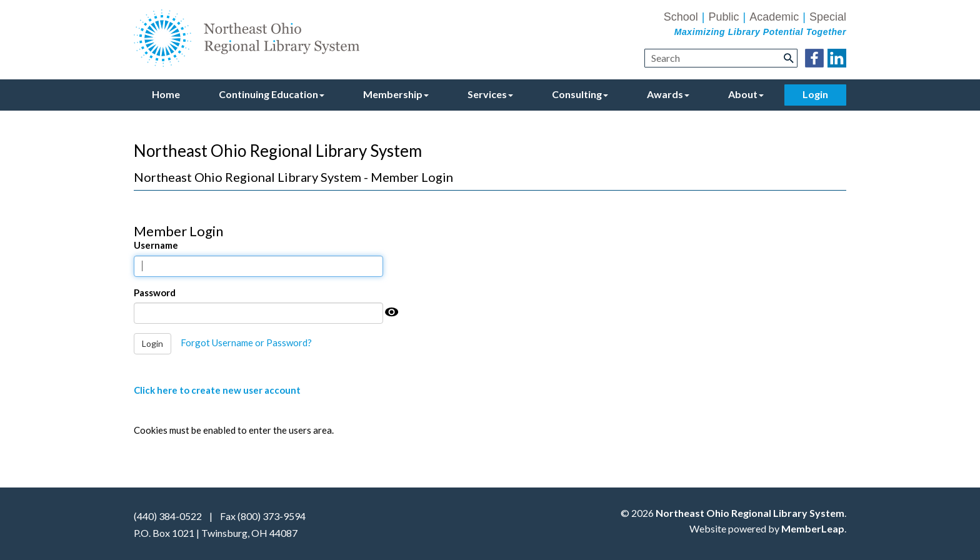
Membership (396, 94)
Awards (668, 94)
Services (490, 94)
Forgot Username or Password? (246, 342)
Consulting (580, 94)
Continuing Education (272, 94)
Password (155, 292)
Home (166, 94)
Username (156, 245)
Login (815, 94)
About (746, 94)
